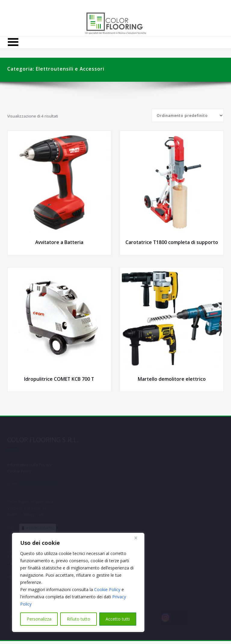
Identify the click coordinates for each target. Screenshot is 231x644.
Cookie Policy (107, 589)
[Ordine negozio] (188, 115)
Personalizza (39, 619)
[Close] (138, 538)
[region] (78, 582)
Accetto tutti (118, 619)
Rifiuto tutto (79, 619)
